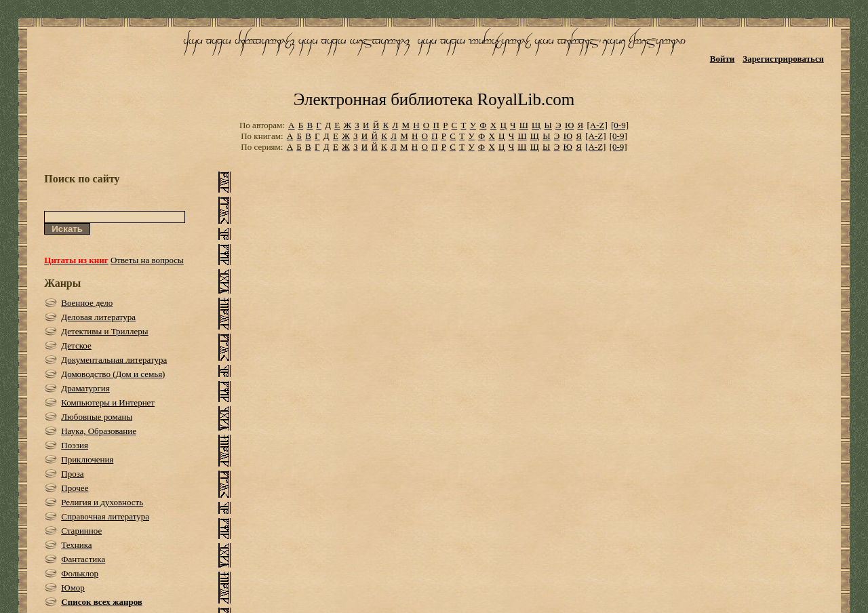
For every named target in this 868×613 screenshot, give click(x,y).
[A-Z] (597, 125)
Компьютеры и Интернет (108, 402)
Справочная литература (105, 516)
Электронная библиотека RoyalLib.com (434, 99)
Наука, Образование (99, 431)
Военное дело (87, 303)
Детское (76, 345)
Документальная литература (114, 360)
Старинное (81, 531)
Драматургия (85, 388)
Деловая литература (98, 317)
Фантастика (83, 559)
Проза (72, 474)
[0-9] (620, 125)
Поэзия (75, 445)
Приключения (87, 459)
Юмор (73, 588)
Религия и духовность (102, 502)
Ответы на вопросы (147, 260)
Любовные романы (97, 417)
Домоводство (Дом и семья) (113, 374)
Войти (723, 59)
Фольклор (80, 573)
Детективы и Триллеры (104, 331)
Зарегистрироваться (783, 59)
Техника (76, 545)
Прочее (75, 488)
